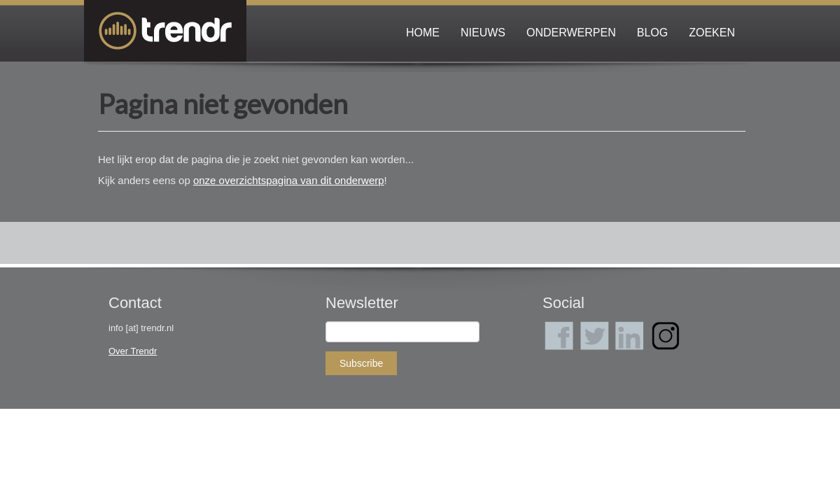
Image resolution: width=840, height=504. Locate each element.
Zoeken (712, 33)
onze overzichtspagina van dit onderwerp (289, 180)
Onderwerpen (571, 33)
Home (423, 33)
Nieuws (483, 33)
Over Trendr (133, 351)
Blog (652, 33)
